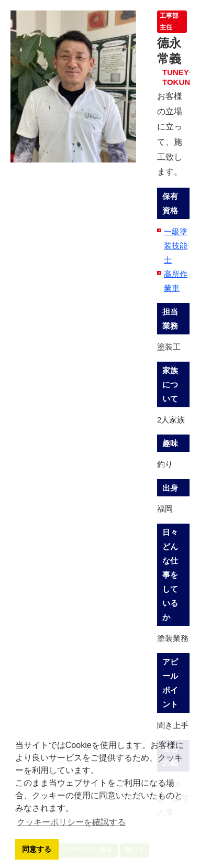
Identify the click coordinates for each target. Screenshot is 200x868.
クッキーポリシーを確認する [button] (71, 822)
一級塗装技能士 (176, 246)
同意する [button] (37, 849)
